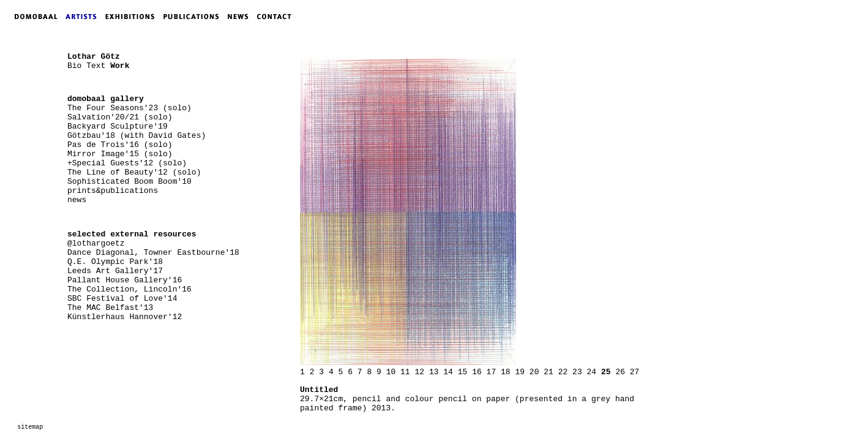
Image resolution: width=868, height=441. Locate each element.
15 (463, 372)
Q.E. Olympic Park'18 (115, 262)
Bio (74, 66)
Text (96, 66)
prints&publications (113, 191)
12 (419, 372)
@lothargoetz (96, 243)
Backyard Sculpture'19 (118, 126)
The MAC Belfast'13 (110, 308)
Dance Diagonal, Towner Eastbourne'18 (153, 253)
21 (548, 372)
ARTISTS (84, 17)
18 (506, 372)
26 (620, 372)
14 (448, 372)
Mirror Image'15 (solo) (120, 154)
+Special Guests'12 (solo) (127, 163)
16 (477, 372)
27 (635, 372)
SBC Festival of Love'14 (122, 299)
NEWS (241, 17)
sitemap (30, 427)
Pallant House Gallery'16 (125, 280)
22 (563, 372)
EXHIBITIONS (132, 17)
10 (391, 372)
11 (405, 372)
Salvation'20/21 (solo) (120, 117)
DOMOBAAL (32, 17)
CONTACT (277, 17)
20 (534, 372)
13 (434, 372)
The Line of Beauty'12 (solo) (134, 172)
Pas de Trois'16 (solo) (120, 145)
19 (520, 372)
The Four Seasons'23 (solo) (129, 108)
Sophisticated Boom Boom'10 (129, 182)
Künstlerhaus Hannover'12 (125, 317)
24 (592, 372)
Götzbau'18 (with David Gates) (137, 136)
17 (492, 372)
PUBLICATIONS (195, 17)
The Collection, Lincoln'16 (129, 289)
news (77, 200)
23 (577, 372)
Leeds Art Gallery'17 (115, 271)
